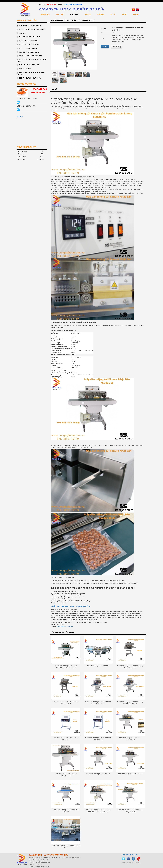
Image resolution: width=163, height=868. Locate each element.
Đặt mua (105, 47)
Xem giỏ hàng (117, 47)
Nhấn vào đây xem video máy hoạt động (71, 606)
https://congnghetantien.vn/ (65, 626)
